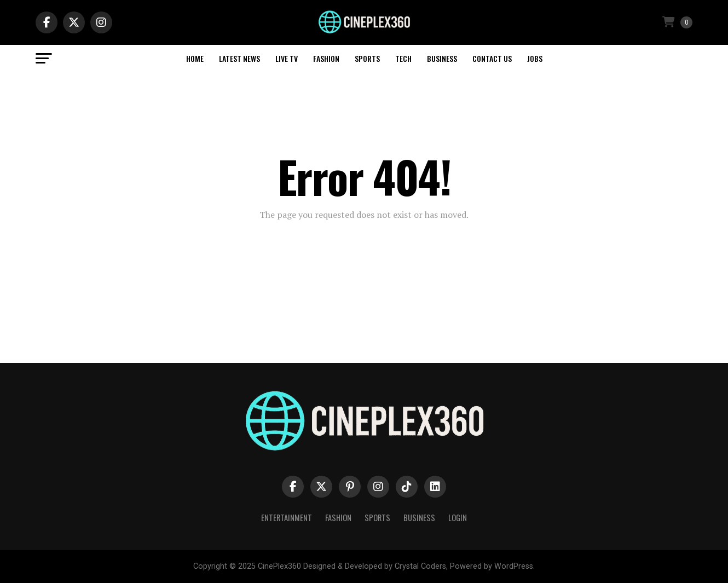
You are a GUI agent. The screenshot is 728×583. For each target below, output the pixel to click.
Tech (403, 58)
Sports (367, 58)
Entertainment (287, 518)
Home (195, 58)
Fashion (326, 58)
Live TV (287, 58)
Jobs (535, 58)
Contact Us (492, 58)
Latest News (239, 58)
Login (458, 518)
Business (442, 58)
